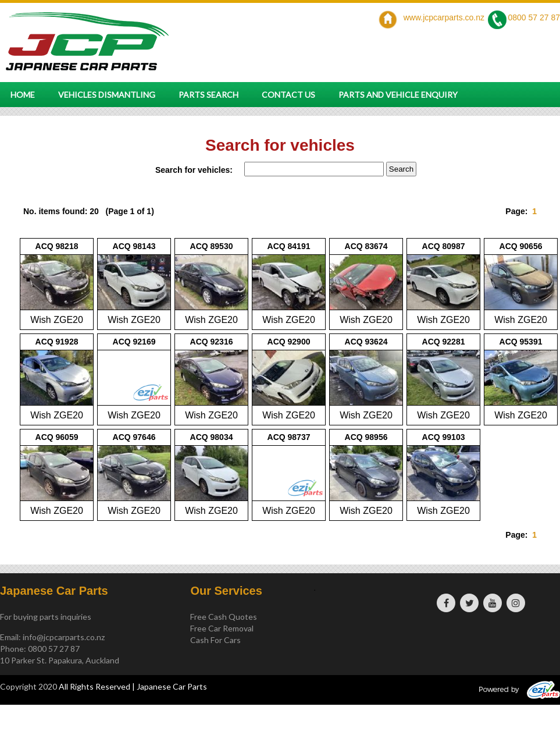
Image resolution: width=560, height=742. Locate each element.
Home (23, 95)
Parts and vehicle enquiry (398, 95)
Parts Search (208, 95)
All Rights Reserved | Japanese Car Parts (133, 686)
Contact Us (288, 95)
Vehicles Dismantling (107, 95)
